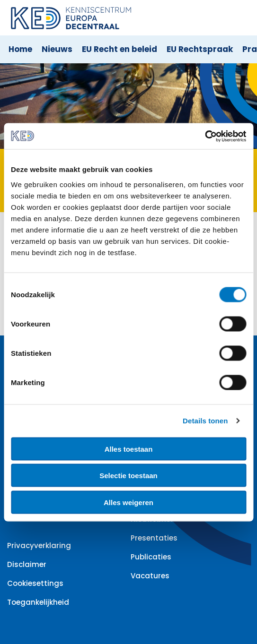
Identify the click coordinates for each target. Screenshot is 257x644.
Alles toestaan (129, 449)
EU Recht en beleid (120, 49)
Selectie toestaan (128, 476)
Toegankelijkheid (38, 602)
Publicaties (151, 557)
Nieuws (57, 49)
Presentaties (154, 538)
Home (20, 49)
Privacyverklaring (39, 545)
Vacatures (150, 576)
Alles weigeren (128, 502)
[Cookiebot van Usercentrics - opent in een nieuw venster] (205, 136)
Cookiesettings (35, 583)
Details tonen (205, 421)
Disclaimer (27, 564)
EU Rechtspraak (200, 49)
